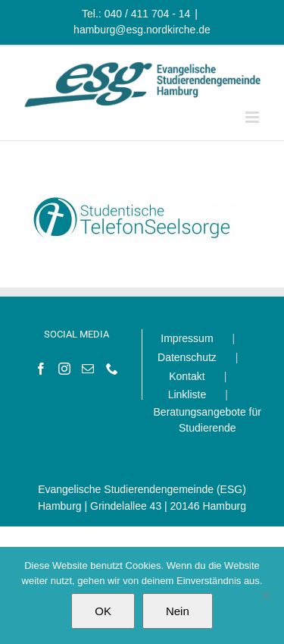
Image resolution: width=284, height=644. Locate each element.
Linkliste (187, 394)
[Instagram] (64, 369)
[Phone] (112, 369)
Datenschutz (187, 357)
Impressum (187, 338)
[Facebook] (41, 369)
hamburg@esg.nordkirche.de (142, 30)
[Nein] (265, 595)
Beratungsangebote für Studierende (208, 420)
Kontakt (187, 376)
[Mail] (88, 369)
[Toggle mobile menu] (253, 117)
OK (103, 611)
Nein (178, 611)
